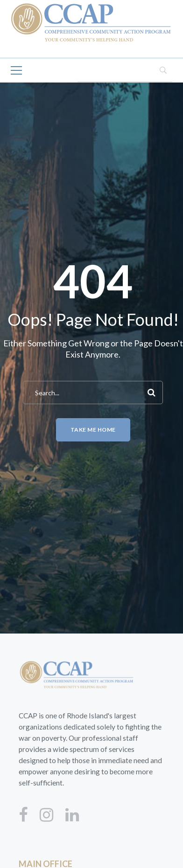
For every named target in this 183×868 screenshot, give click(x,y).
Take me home (93, 430)
